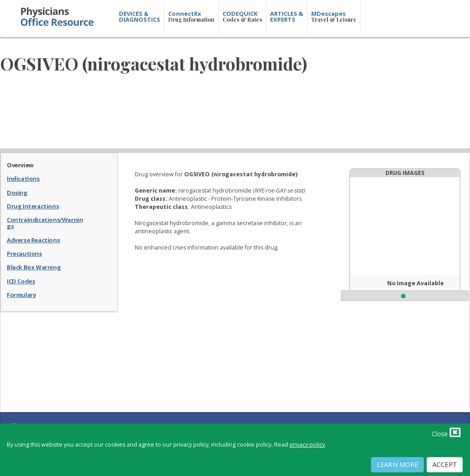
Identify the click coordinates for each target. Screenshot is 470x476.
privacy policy (307, 445)
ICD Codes (21, 281)
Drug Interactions (33, 206)
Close (446, 432)
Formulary (21, 294)
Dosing (17, 192)
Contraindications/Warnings (45, 223)
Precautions (24, 253)
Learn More (397, 464)
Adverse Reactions (33, 240)
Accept (445, 464)
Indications (23, 178)
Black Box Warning (34, 267)
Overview (20, 165)
